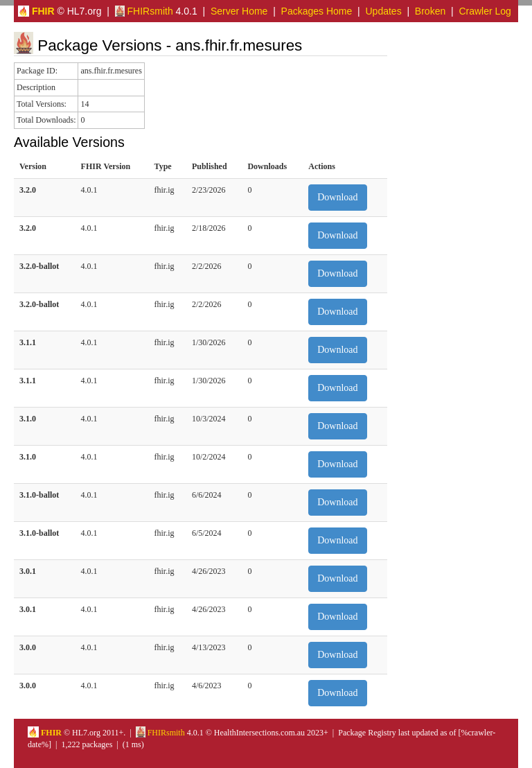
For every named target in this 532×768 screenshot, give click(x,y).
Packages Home (317, 11)
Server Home (239, 11)
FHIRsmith (144, 11)
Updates (384, 11)
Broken (430, 11)
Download (337, 197)
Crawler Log (485, 11)
